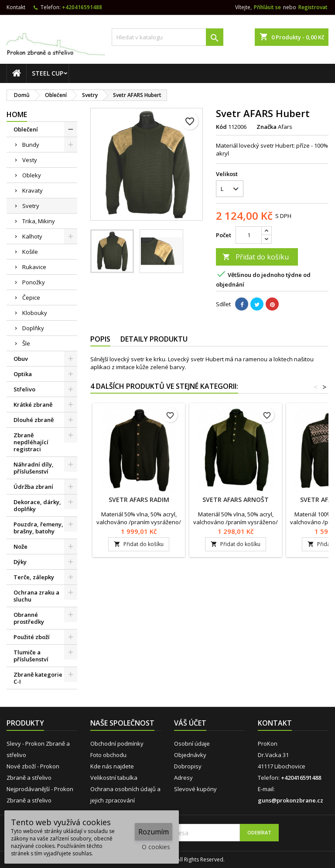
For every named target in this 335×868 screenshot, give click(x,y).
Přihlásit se (267, 7)
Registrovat (313, 7)
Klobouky (35, 313)
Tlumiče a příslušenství (31, 656)
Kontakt (16, 7)
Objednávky (190, 755)
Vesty (30, 160)
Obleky (32, 175)
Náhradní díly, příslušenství (34, 468)
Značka (267, 127)
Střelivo (24, 389)
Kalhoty (32, 236)
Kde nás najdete (112, 766)
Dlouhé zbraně (34, 420)
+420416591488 (82, 7)
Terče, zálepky (34, 577)
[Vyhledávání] (167, 37)
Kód (221, 127)
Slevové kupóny (195, 789)
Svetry (31, 206)
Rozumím (154, 832)
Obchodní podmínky (117, 744)
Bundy (31, 145)
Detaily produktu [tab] (154, 339)
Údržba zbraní (33, 487)
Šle (26, 343)
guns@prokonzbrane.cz (291, 800)
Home (17, 114)
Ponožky (34, 282)
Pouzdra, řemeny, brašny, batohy (38, 528)
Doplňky (33, 328)
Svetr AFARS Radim (139, 500)
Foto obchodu (108, 755)
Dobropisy (188, 766)
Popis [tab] (100, 339)
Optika (23, 374)
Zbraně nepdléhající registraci (31, 442)
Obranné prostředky (29, 618)
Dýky (20, 562)
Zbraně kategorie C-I (38, 678)
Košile (30, 252)
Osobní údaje (192, 744)
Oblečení (26, 129)
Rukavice (34, 267)
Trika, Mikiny (39, 221)
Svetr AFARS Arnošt (236, 500)
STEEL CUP (48, 73)
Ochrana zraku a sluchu (36, 596)
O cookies (156, 847)
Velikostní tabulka (114, 778)
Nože (21, 546)
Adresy (183, 778)
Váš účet (190, 723)
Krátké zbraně (33, 405)
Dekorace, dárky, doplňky (37, 505)
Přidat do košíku (256, 257)
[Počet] (249, 235)
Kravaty (32, 190)
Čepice (31, 297)
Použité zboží (32, 637)
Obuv (21, 359)
